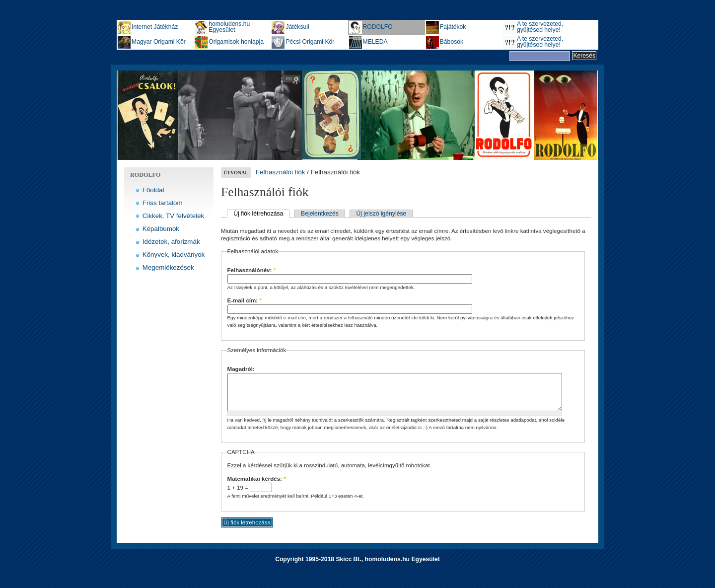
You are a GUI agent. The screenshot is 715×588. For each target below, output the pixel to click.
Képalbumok (161, 229)
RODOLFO (378, 27)
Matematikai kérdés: (257, 486)
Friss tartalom (163, 203)
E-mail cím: (245, 300)
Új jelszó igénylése (382, 214)
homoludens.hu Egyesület (229, 27)
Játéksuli (297, 27)
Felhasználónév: (252, 270)
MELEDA (375, 42)
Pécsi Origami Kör (310, 42)
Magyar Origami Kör (159, 42)
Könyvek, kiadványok (174, 255)
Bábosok (452, 42)
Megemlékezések (168, 267)
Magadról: (241, 369)
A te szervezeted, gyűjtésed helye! (540, 27)
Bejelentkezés (320, 214)
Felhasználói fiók (281, 172)
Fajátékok (453, 27)
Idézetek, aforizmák (171, 242)
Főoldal (153, 190)
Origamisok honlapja (236, 42)
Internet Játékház (155, 27)
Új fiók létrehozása (258, 214)
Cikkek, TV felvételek (174, 216)
